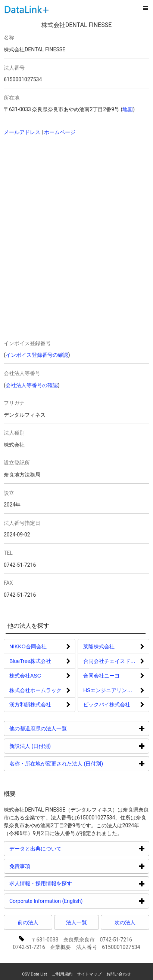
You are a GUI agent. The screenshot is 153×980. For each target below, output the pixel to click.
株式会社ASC (25, 676)
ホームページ (60, 132)
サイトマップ (89, 974)
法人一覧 (76, 922)
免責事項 (48, 866)
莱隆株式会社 (99, 646)
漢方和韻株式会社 (30, 704)
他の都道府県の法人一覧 (66, 728)
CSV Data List (35, 974)
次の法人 (125, 922)
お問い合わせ (119, 974)
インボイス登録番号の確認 (37, 355)
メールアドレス (22, 132)
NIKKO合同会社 (28, 646)
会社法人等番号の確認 (32, 385)
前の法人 (28, 922)
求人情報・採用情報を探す (69, 883)
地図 (128, 109)
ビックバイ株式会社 (107, 704)
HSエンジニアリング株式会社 (116, 690)
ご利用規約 (62, 974)
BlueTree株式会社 (30, 661)
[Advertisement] (62, 191)
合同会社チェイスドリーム (115, 661)
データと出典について (64, 848)
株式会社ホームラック (35, 690)
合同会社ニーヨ (102, 676)
